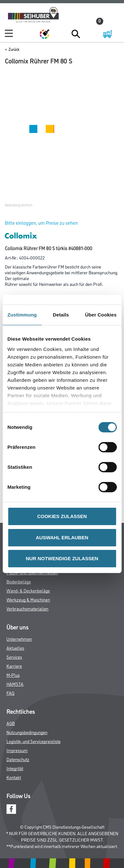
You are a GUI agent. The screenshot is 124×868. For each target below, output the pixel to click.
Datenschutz (18, 759)
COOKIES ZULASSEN (62, 516)
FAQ (10, 693)
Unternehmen (19, 639)
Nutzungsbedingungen (27, 732)
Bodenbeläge (19, 581)
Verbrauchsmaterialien (27, 608)
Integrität (15, 768)
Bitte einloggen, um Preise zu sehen (41, 223)
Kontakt (14, 777)
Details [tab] (61, 315)
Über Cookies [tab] (101, 315)
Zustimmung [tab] (22, 315)
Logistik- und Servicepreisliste (33, 741)
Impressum (17, 750)
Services (14, 657)
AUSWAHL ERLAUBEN (62, 538)
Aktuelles (15, 648)
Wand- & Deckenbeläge (28, 590)
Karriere (14, 666)
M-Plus (13, 675)
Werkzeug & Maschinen (28, 599)
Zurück (14, 49)
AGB (11, 723)
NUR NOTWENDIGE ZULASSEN (62, 558)
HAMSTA (15, 684)
